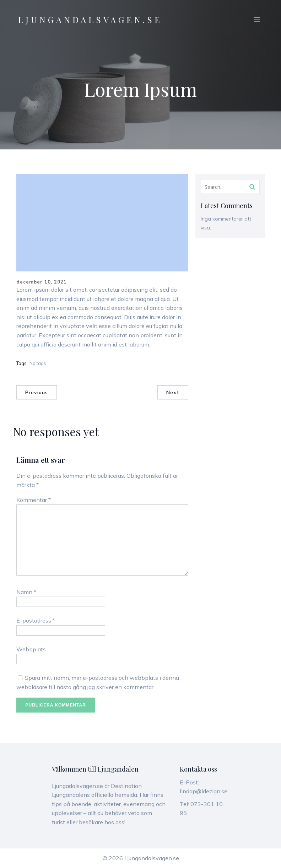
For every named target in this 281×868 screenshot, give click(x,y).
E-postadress (36, 620)
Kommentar (34, 500)
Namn (26, 592)
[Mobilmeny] (257, 20)
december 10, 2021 (42, 282)
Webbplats (31, 649)
